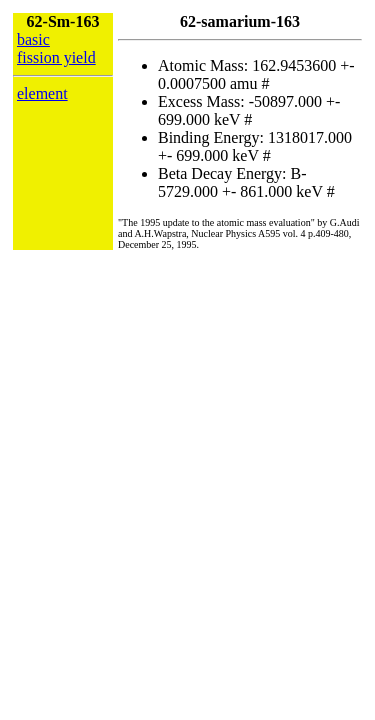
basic (33, 39)
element (42, 93)
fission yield (56, 57)
